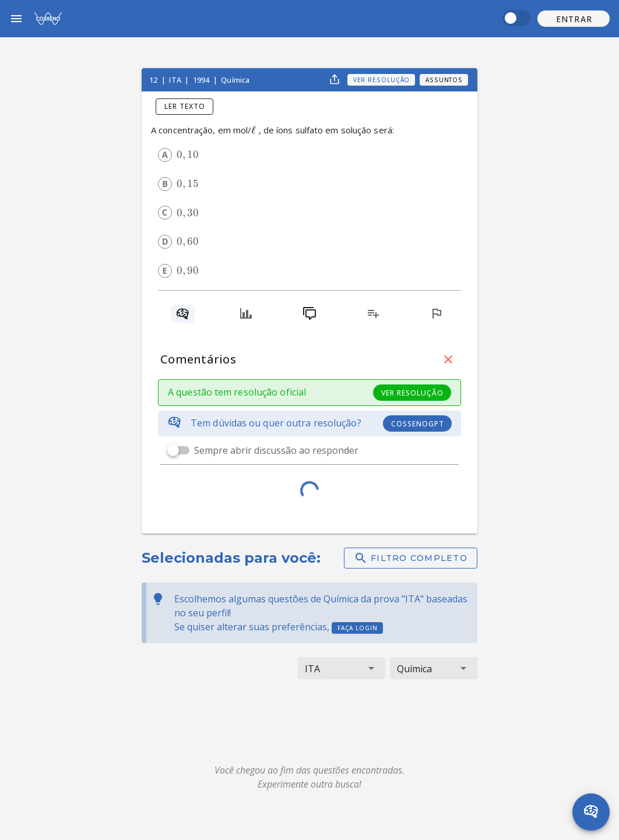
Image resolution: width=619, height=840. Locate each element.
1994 (202, 80)
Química (235, 80)
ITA (176, 80)
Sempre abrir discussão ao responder (276, 450)
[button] (574, 19)
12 (154, 80)
